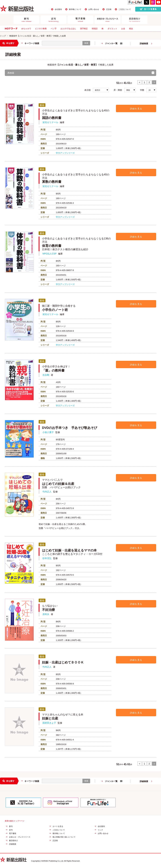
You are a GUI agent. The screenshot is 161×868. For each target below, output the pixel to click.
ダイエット (112, 29)
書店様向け (13, 841)
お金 (123, 29)
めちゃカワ (26, 29)
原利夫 (46, 614)
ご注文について (125, 9)
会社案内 (58, 9)
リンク (100, 830)
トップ (3, 36)
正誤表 (109, 9)
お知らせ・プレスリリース (20, 837)
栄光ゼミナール (50, 122)
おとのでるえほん (68, 29)
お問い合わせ (94, 9)
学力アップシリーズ (65, 153)
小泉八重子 (48, 432)
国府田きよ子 (49, 723)
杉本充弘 (47, 558)
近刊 (11, 830)
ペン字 (54, 29)
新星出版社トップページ (15, 821)
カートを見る (58, 826)
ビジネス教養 (41, 29)
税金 (131, 29)
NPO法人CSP (50, 254)
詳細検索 (144, 44)
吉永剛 (46, 375)
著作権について (75, 9)
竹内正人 (47, 492)
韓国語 (95, 29)
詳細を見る (136, 109)
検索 (86, 43)
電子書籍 (13, 833)
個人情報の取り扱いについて (64, 837)
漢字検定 (84, 29)
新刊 (11, 826)
